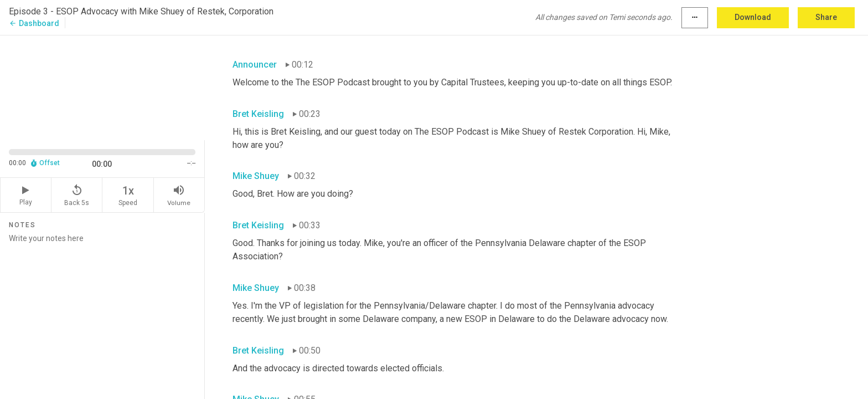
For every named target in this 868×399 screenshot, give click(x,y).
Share (826, 17)
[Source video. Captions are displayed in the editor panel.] (102, 87)
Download (753, 17)
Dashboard (34, 23)
